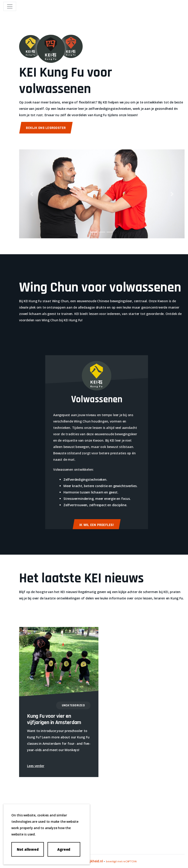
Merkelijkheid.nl (91, 861)
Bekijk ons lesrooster (46, 128)
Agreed (64, 849)
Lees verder (36, 766)
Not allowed (28, 849)
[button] (31, 194)
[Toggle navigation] (10, 6)
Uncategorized (73, 705)
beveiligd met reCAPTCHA (121, 861)
